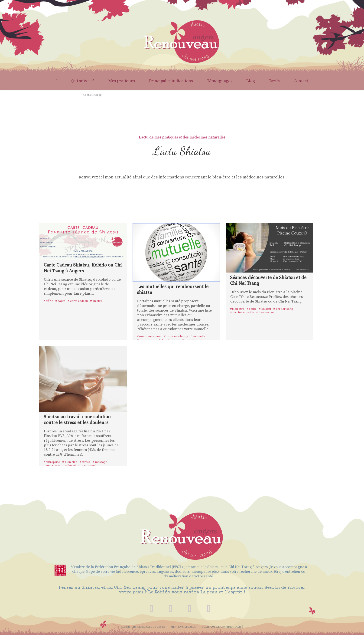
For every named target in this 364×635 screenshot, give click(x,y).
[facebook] (171, 609)
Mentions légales (183, 627)
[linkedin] (209, 609)
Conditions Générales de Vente (143, 627)
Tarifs (274, 81)
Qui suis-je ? (83, 81)
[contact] (152, 609)
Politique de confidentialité (222, 627)
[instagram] (190, 609)
